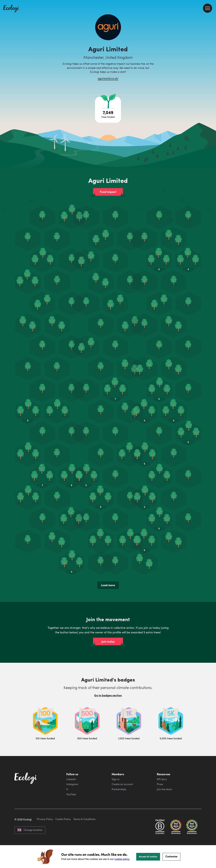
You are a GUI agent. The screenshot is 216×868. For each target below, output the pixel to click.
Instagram (72, 784)
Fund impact (108, 192)
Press (160, 784)
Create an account (122, 784)
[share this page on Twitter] (212, 52)
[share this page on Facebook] (212, 45)
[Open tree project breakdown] (108, 110)
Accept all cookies (148, 856)
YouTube (71, 794)
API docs (162, 779)
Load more (108, 585)
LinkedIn (71, 779)
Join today (108, 641)
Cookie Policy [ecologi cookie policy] (63, 834)
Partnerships (119, 789)
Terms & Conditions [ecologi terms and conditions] (84, 834)
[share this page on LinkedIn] (212, 59)
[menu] (208, 8)
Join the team (164, 789)
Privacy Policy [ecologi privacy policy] (45, 834)
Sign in (116, 779)
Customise (171, 856)
